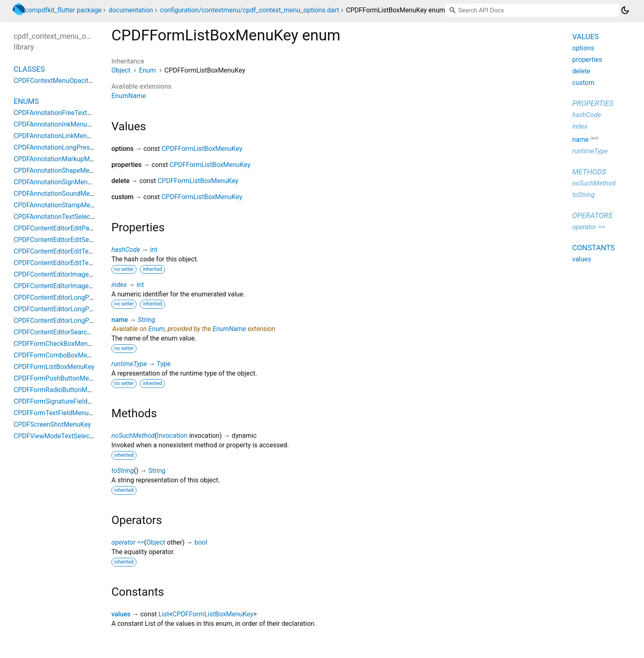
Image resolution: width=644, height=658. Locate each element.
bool (201, 542)
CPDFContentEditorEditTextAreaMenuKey (74, 251)
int (153, 250)
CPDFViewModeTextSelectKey (58, 436)
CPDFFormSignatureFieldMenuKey (64, 401)
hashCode (126, 250)
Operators (592, 215)
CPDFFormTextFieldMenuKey (57, 413)
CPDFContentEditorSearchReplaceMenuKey (77, 332)
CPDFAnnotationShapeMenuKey (60, 170)
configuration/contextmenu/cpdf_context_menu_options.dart (250, 10)
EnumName (129, 96)
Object (121, 70)
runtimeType (129, 364)
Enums (26, 101)
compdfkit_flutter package (63, 10)
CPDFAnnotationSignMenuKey (58, 182)
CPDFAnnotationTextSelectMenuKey (67, 217)
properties (587, 60)
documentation (131, 10)
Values (585, 36)
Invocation (172, 436)
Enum (147, 70)
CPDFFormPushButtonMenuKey (60, 378)
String (146, 320)
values (121, 614)
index (119, 285)
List (164, 614)
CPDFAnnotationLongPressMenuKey (67, 147)
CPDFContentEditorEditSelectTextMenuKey (77, 240)
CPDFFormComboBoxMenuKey (59, 355)
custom (583, 83)
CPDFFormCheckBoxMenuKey (58, 344)
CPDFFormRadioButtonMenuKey (61, 390)
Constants (593, 248)
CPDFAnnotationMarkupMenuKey (63, 159)
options (583, 48)
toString (123, 471)
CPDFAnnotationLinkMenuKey (57, 136)
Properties (593, 103)
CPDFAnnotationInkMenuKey (56, 124)
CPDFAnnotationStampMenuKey (61, 205)
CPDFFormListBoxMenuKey (202, 149)
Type (164, 364)
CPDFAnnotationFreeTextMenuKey (64, 113)
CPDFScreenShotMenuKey (52, 424)
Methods (589, 172)
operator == (128, 542)
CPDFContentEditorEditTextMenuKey (67, 263)
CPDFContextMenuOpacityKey (58, 81)
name (120, 320)
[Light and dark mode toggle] (625, 10)
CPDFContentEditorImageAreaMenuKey (72, 274)
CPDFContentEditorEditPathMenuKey (68, 228)
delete (581, 71)
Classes (29, 69)
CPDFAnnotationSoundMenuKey (61, 194)
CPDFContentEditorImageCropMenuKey (72, 286)
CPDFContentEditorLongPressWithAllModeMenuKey (90, 297)
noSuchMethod (133, 436)
